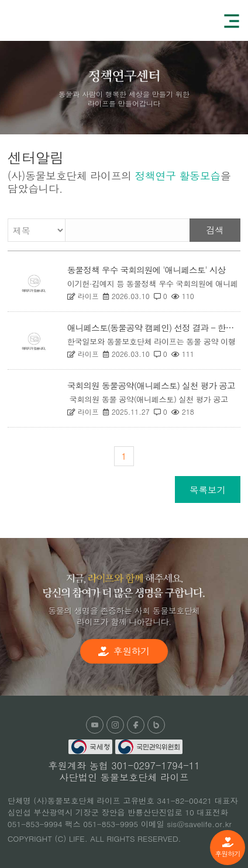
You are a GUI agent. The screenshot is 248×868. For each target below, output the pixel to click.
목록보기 (208, 489)
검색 (215, 230)
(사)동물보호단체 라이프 (53, 20)
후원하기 (228, 848)
